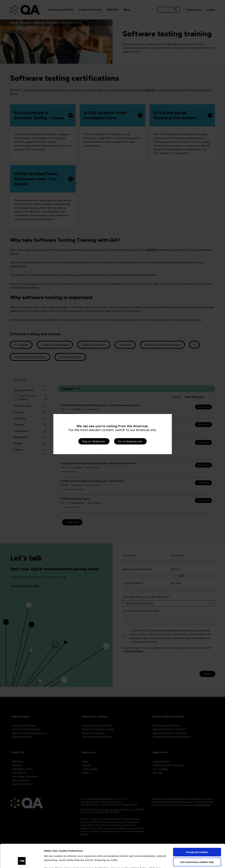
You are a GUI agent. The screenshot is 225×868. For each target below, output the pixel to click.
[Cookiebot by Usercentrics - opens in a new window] (22, 861)
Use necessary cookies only (197, 842)
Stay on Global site (93, 441)
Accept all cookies (197, 832)
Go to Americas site (130, 441)
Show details (52, 861)
